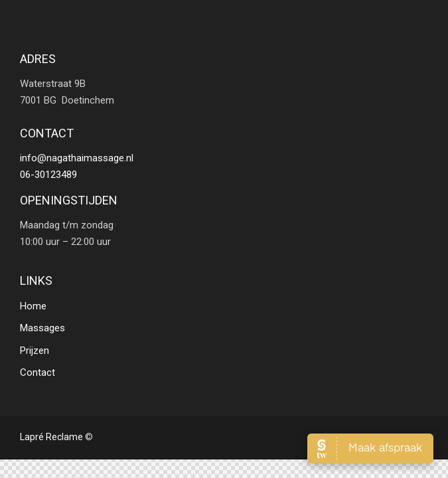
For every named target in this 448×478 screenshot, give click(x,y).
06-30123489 (48, 175)
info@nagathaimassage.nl (77, 158)
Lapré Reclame (51, 438)
